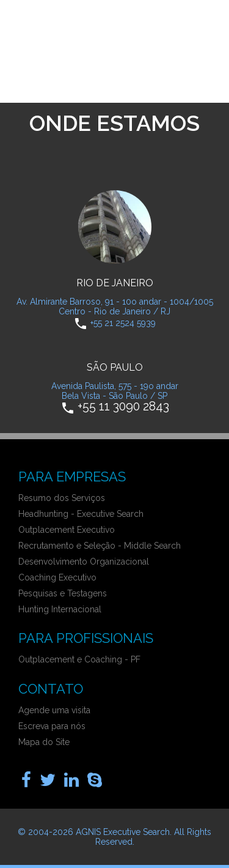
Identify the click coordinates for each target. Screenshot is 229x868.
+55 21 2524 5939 (123, 322)
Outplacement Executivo (67, 530)
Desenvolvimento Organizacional (84, 562)
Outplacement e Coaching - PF (79, 659)
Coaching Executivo (57, 577)
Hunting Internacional (60, 609)
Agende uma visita (54, 710)
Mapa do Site (44, 742)
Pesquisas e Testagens (63, 593)
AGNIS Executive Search (123, 832)
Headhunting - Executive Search (81, 514)
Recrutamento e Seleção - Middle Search (100, 546)
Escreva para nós (52, 726)
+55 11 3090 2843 (123, 406)
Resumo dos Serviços (62, 498)
